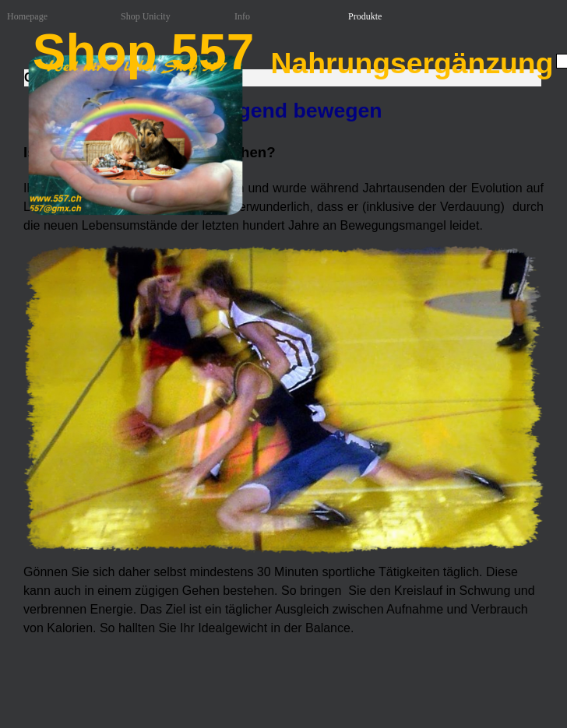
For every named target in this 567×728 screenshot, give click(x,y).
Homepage (27, 16)
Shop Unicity (146, 16)
